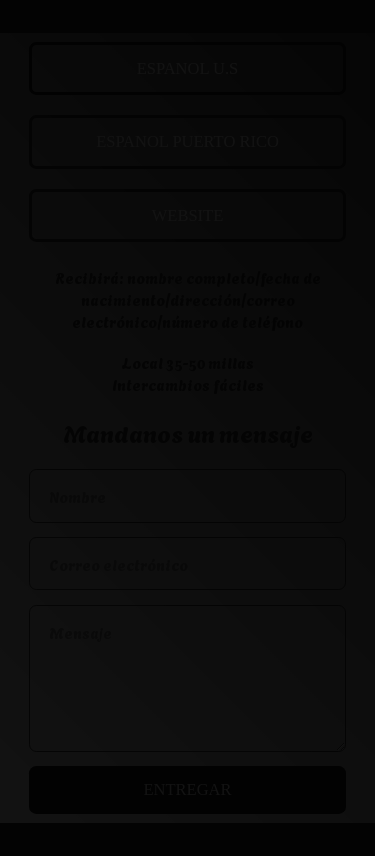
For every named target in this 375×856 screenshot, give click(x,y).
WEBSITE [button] (188, 215)
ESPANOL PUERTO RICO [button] (187, 141)
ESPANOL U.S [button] (187, 68)
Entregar (188, 789)
